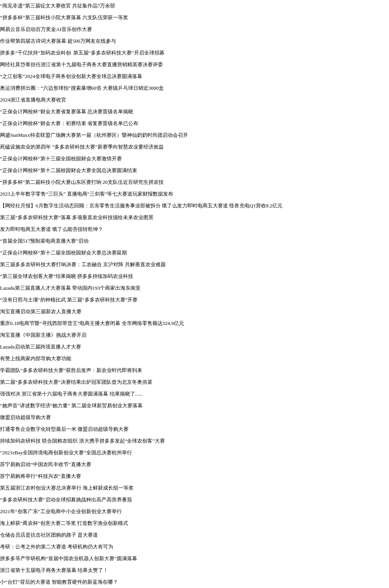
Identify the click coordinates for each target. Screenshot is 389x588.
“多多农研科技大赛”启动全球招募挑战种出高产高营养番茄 (66, 500)
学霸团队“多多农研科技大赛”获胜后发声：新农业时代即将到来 (71, 370)
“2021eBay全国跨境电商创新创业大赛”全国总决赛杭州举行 (66, 453)
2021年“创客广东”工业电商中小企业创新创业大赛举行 (61, 511)
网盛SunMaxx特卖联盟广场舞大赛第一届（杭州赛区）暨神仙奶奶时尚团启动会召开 (94, 135)
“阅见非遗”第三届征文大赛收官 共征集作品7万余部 (58, 6)
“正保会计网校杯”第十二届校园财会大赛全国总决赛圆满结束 (69, 170)
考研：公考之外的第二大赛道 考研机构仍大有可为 (57, 547)
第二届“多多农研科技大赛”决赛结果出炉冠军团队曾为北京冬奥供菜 (76, 382)
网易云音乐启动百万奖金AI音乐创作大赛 (46, 29)
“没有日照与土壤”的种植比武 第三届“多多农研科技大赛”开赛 (69, 300)
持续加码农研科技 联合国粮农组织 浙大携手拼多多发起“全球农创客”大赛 (82, 441)
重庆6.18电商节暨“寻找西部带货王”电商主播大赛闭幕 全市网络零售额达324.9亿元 (92, 323)
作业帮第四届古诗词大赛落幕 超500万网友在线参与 (58, 41)
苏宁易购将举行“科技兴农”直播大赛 (41, 476)
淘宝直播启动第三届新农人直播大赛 (41, 311)
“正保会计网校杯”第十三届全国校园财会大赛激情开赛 (61, 159)
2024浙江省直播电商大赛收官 (33, 100)
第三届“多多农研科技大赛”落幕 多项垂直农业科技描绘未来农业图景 (77, 217)
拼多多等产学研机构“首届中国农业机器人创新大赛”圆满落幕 (69, 558)
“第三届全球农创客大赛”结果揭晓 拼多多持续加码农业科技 (67, 276)
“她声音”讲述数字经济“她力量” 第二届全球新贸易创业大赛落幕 (71, 406)
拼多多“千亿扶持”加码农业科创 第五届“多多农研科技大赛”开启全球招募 (82, 53)
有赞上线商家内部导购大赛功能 (36, 358)
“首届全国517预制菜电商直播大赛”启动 (44, 241)
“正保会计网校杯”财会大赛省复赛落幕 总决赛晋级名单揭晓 (67, 112)
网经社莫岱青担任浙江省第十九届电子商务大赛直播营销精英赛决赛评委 (81, 64)
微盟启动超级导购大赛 (25, 417)
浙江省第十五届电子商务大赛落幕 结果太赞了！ (54, 570)
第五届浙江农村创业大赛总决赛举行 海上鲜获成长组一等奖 (67, 488)
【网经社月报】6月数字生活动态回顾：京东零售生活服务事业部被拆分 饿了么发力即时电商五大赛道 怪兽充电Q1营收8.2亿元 (141, 206)
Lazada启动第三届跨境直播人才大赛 (41, 347)
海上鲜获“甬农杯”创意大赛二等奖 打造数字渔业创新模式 (64, 523)
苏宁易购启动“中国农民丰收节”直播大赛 (46, 464)
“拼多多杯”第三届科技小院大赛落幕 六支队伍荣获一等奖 (64, 17)
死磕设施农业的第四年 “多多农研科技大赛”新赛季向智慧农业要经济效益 (82, 147)
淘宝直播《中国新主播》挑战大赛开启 (43, 335)
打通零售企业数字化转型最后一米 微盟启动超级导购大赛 (64, 429)
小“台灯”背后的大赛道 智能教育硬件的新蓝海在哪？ (59, 582)
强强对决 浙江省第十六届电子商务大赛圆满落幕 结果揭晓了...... (71, 394)
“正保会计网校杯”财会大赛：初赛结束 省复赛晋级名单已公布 (69, 123)
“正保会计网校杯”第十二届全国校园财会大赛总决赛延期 (63, 253)
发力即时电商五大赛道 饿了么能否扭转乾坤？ (52, 229)
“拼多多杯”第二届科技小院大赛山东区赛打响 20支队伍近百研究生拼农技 (82, 182)
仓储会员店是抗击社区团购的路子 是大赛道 (49, 535)
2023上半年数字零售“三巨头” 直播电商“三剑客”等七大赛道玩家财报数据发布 (87, 194)
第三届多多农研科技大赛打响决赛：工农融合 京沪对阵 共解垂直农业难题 (83, 264)
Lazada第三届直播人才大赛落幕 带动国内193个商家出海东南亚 (70, 288)
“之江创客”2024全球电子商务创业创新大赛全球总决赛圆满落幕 (71, 76)
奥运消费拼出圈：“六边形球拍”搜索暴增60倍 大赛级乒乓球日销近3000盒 (82, 88)
